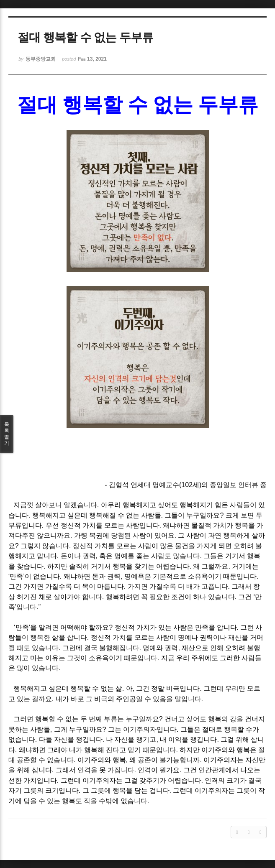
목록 (7, 434)
